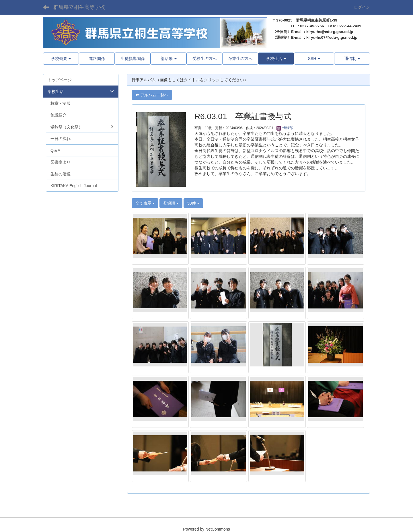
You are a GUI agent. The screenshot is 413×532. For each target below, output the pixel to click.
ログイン (362, 7)
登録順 (171, 203)
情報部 (285, 128)
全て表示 (145, 203)
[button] (276, 59)
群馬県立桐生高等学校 (79, 7)
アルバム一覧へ (152, 95)
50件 (193, 203)
